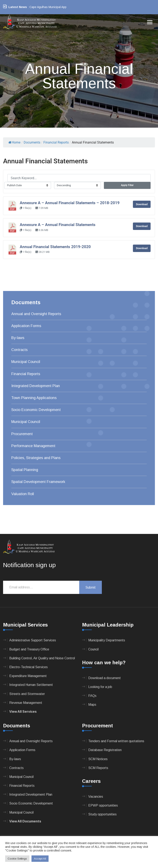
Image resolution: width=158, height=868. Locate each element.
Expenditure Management (28, 676)
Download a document (105, 678)
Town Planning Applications (34, 398)
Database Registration (105, 750)
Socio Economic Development (36, 410)
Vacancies (96, 797)
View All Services (23, 712)
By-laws (18, 338)
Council (93, 649)
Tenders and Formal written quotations (116, 741)
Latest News (18, 7)
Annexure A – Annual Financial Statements (58, 225)
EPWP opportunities (103, 805)
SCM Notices (98, 759)
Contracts (19, 350)
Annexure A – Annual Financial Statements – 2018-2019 (70, 203)
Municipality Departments (107, 640)
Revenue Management (26, 703)
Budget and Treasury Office (29, 649)
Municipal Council (26, 362)
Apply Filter (127, 185)
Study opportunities (102, 814)
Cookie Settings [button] (17, 859)
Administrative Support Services (33, 640)
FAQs (92, 696)
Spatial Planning (25, 470)
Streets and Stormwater (27, 694)
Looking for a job (100, 687)
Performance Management (33, 446)
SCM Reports (98, 768)
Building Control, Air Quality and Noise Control (42, 658)
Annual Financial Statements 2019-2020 (55, 247)
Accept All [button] (40, 859)
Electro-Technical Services (28, 667)
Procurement (22, 434)
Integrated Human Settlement (31, 685)
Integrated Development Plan (36, 386)
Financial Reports (26, 374)
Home (14, 142)
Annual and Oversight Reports (36, 314)
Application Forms (26, 326)
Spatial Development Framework (38, 482)
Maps (92, 705)
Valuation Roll (23, 494)
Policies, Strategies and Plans (36, 458)
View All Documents (25, 821)
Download (142, 204)
